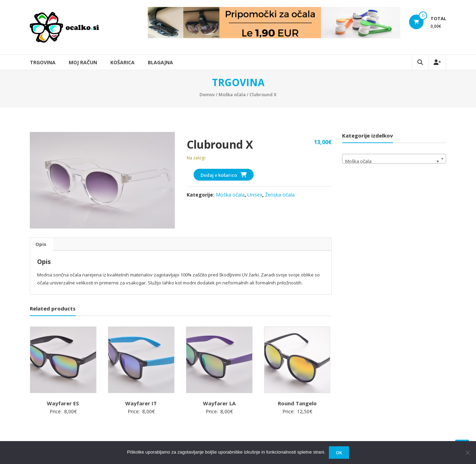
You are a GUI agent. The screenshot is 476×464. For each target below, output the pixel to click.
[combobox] (394, 159)
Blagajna (160, 62)
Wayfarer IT (141, 403)
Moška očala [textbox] (392, 161)
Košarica (122, 62)
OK (339, 453)
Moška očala (232, 94)
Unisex (255, 195)
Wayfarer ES (63, 403)
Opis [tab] (41, 244)
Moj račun (83, 62)
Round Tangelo (297, 403)
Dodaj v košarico (219, 175)
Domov (207, 94)
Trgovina (43, 62)
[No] (467, 453)
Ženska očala (280, 195)
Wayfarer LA (219, 403)
